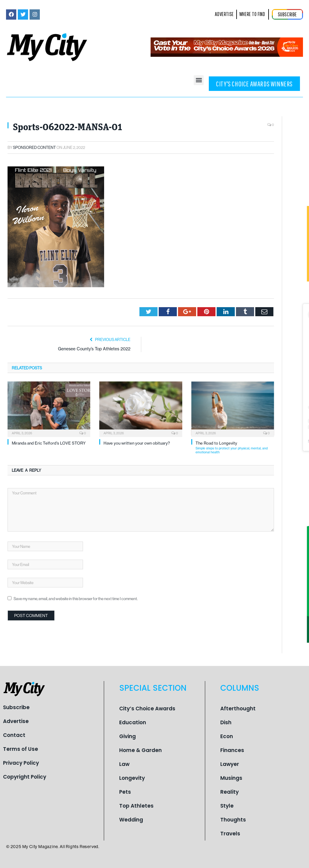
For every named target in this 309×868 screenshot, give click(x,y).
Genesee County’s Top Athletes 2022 (94, 349)
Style (227, 806)
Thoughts (233, 820)
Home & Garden (140, 750)
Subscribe (16, 707)
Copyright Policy (25, 777)
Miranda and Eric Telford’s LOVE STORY (49, 443)
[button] (199, 80)
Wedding (131, 820)
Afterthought (238, 709)
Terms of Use (21, 749)
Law (124, 764)
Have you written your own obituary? (137, 443)
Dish (226, 722)
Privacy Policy (21, 763)
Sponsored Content (34, 147)
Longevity (132, 778)
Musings (231, 778)
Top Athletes (136, 806)
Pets (125, 792)
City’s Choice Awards (147, 709)
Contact (14, 735)
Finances (232, 750)
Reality (229, 792)
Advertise (16, 721)
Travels (230, 834)
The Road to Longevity (235, 447)
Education (133, 722)
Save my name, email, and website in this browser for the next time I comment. (76, 599)
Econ (227, 736)
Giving (127, 736)
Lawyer (230, 764)
